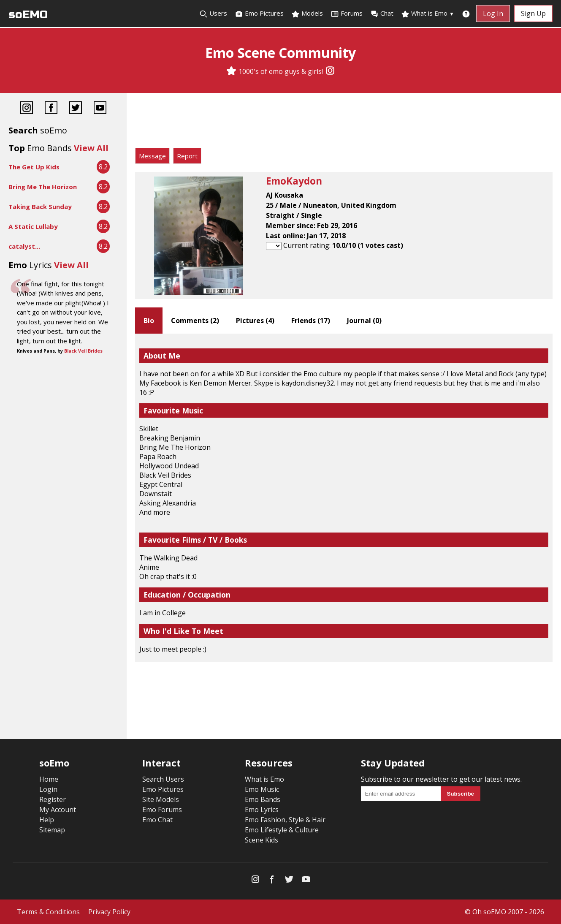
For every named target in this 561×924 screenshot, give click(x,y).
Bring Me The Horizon (43, 187)
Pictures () (255, 321)
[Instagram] (330, 71)
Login (48, 789)
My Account (58, 810)
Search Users (163, 779)
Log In (493, 14)
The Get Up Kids (34, 167)
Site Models (161, 799)
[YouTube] (100, 109)
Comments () (195, 321)
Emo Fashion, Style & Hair (285, 820)
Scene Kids (262, 840)
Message (152, 156)
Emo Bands (263, 799)
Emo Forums (162, 810)
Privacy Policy (109, 912)
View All (91, 148)
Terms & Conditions (48, 912)
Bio (149, 321)
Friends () (311, 321)
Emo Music (262, 789)
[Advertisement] (344, 122)
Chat (382, 14)
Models (307, 14)
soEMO (28, 15)
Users (213, 14)
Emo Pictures (259, 14)
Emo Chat (157, 820)
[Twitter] (76, 109)
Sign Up (533, 14)
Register (53, 799)
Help (47, 820)
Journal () (364, 321)
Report (187, 156)
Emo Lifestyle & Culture (282, 830)
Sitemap (52, 830)
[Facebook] (51, 109)
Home (49, 779)
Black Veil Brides (83, 351)
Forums (347, 14)
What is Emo (428, 14)
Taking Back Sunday (40, 207)
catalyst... (24, 246)
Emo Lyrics (262, 810)
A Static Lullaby (33, 226)
